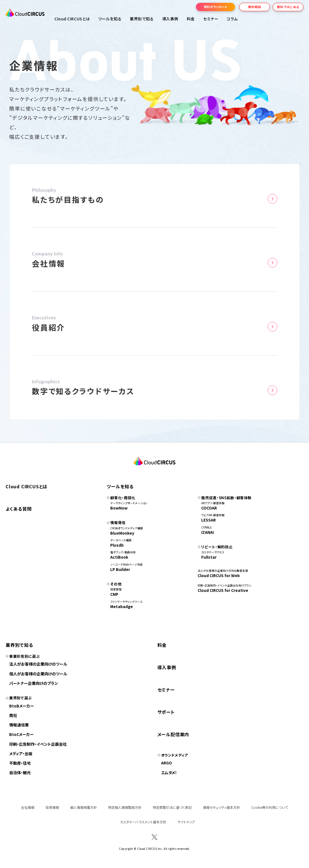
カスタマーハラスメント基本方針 (143, 822)
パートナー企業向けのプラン (34, 683)
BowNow (119, 508)
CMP (114, 594)
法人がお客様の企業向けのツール (38, 664)
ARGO (167, 763)
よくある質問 (19, 509)
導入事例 (170, 19)
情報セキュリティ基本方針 (221, 807)
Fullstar (209, 557)
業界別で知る (142, 19)
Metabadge (122, 606)
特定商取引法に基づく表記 (172, 807)
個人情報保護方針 (83, 807)
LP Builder (120, 569)
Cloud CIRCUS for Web (219, 575)
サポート (166, 712)
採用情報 (52, 807)
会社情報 (28, 807)
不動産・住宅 (20, 763)
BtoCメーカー (21, 734)
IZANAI (208, 532)
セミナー (166, 690)
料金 (191, 19)
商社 (13, 715)
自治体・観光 (20, 773)
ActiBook (119, 557)
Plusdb (117, 545)
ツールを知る (110, 19)
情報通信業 (19, 725)
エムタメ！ (169, 773)
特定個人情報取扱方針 (125, 807)
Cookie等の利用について (270, 807)
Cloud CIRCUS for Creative (223, 590)
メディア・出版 (21, 754)
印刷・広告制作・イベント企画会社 (38, 744)
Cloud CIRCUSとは (72, 19)
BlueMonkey (122, 533)
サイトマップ (186, 822)
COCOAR (209, 508)
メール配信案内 (173, 734)
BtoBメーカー (22, 706)
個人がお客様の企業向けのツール (38, 674)
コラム (232, 19)
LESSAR (209, 520)
